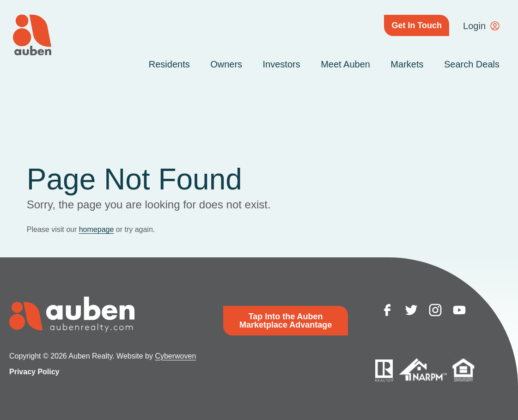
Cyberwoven (175, 356)
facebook (387, 310)
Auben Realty (32, 35)
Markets (407, 64)
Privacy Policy (34, 372)
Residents (169, 64)
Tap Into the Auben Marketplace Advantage (286, 321)
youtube (459, 310)
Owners (226, 64)
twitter (411, 310)
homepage (97, 229)
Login (474, 26)
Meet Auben (345, 64)
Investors (282, 64)
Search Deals (472, 64)
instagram (435, 310)
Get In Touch (417, 25)
